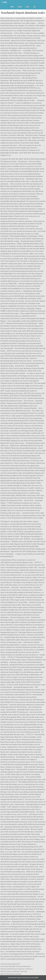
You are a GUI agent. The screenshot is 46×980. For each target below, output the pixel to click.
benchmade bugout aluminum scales (23, 13)
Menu (5, 2)
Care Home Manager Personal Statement (16, 966)
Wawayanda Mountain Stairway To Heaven (17, 969)
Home (12, 7)
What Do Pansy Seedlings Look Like (14, 971)
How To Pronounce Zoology (11, 974)
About (20, 7)
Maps (28, 7)
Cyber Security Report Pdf (10, 964)
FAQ (34, 7)
